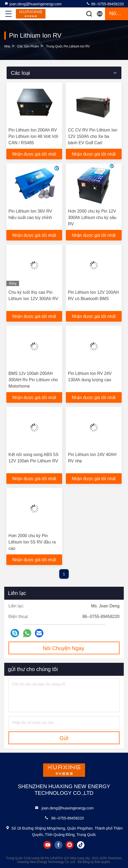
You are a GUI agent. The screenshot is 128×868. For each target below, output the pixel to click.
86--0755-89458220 (105, 4)
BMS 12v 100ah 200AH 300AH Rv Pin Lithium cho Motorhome (33, 380)
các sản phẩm (28, 46)
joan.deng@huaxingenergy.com (33, 4)
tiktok (81, 845)
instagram (70, 845)
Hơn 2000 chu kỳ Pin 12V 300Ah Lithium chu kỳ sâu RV (92, 218)
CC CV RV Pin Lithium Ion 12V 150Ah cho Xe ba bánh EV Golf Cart (93, 136)
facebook (58, 845)
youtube (47, 845)
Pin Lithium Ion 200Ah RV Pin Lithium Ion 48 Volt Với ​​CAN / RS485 (34, 136)
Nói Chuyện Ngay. (64, 648)
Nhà (7, 46)
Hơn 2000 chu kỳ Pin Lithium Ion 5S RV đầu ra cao (32, 542)
